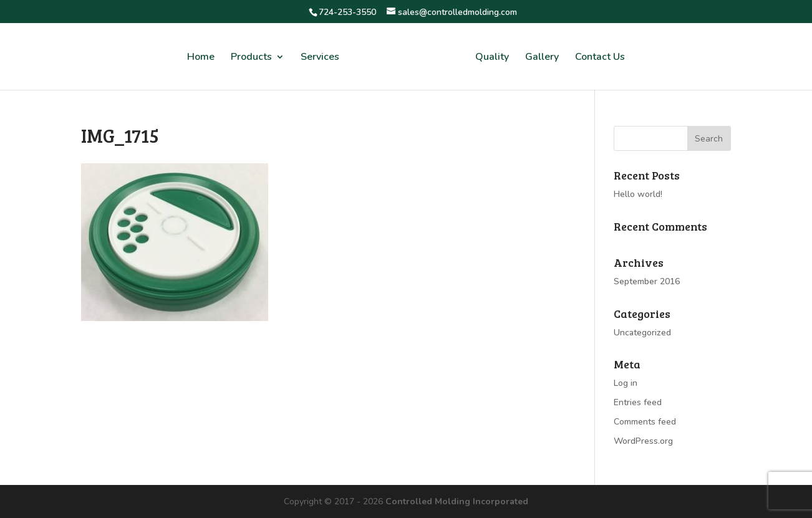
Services (320, 58)
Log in (626, 383)
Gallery (542, 58)
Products (251, 58)
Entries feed (638, 402)
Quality (492, 58)
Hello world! (638, 194)
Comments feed (645, 422)
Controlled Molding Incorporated (457, 501)
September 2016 (647, 281)
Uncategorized (642, 333)
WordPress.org (643, 441)
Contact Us (600, 58)
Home (201, 58)
